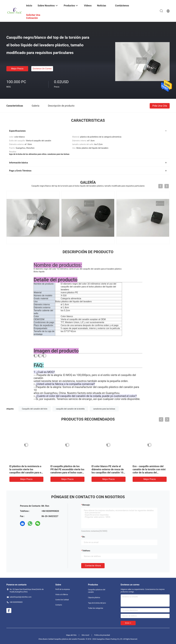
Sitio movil (85, 635)
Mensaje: (86, 505)
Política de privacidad (102, 635)
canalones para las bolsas (104, 409)
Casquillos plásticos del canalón (97, 591)
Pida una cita (160, 106)
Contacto (59, 605)
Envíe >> (128, 623)
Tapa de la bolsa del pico (97, 603)
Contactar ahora (93, 566)
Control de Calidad (62, 600)
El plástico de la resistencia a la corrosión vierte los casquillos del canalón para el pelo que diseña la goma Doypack (26, 473)
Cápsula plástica (94, 598)
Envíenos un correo (42, 69)
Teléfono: (86, 551)
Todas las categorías (96, 608)
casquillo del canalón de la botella (70, 409)
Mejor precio (17, 69)
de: (84, 537)
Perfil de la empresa (63, 589)
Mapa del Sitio (71, 635)
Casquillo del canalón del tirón (35, 409)
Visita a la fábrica (62, 595)
